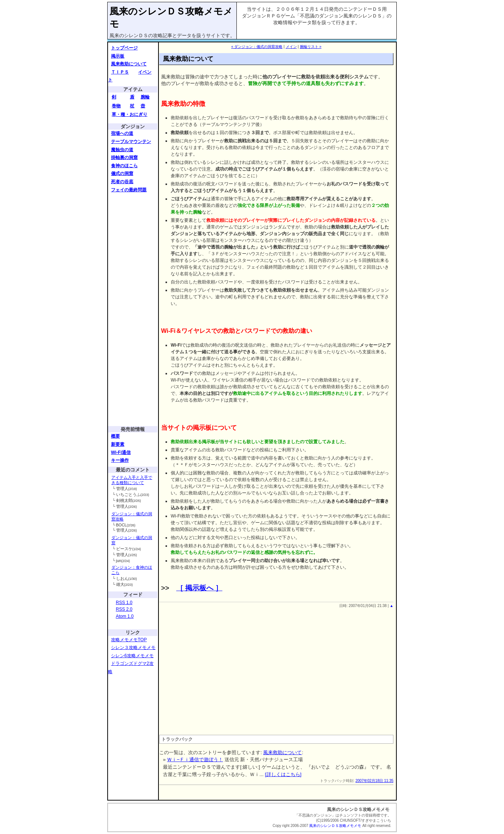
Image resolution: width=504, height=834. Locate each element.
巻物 (116, 106)
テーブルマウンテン (131, 142)
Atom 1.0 (125, 616)
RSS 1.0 (124, 603)
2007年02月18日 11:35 (374, 781)
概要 (115, 436)
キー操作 (120, 460)
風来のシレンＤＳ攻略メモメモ (335, 826)
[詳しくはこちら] (283, 774)
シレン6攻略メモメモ (132, 656)
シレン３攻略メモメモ (133, 648)
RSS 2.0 (124, 609)
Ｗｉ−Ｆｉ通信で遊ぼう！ (195, 760)
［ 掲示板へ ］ (199, 588)
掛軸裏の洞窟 (124, 158)
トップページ (124, 48)
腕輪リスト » (311, 47)
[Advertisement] (134, 309)
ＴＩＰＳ (120, 72)
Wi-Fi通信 (121, 452)
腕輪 (145, 97)
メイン (291, 47)
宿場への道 (122, 133)
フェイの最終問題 (129, 190)
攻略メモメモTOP (129, 640)
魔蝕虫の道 (122, 150)
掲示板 (118, 56)
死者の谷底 (122, 182)
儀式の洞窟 (122, 173)
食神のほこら (124, 166)
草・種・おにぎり (130, 114)
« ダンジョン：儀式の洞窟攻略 (257, 47)
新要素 (118, 444)
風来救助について (129, 64)
